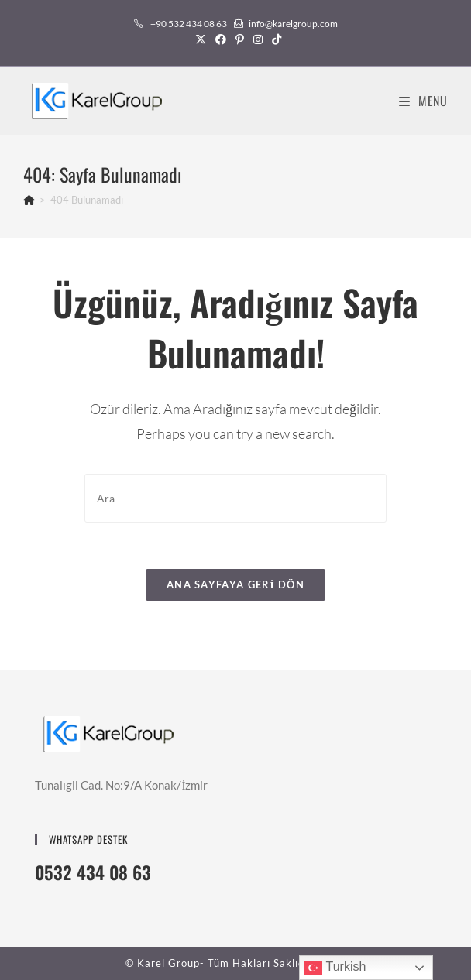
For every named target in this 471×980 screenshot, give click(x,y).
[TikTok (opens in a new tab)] (274, 39)
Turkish (335, 968)
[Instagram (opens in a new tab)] (258, 39)
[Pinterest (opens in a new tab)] (240, 39)
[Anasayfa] (29, 200)
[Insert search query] (235, 498)
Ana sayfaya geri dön (235, 584)
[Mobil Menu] (423, 101)
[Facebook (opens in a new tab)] (221, 39)
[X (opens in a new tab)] (201, 39)
